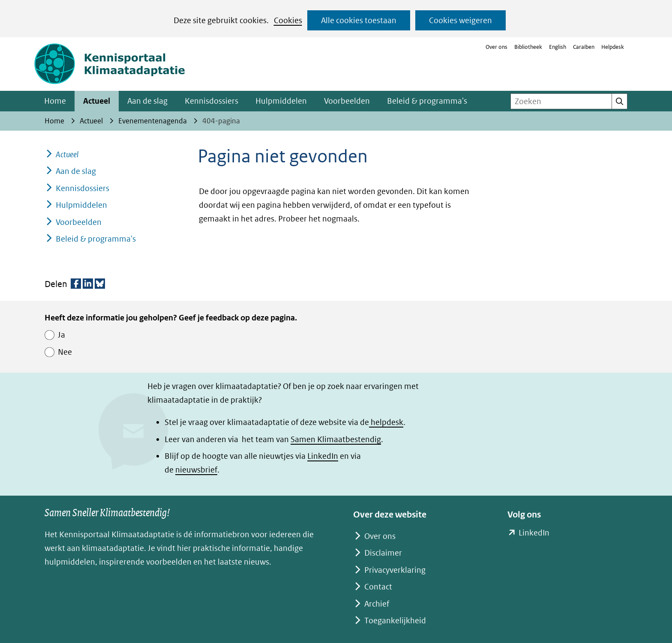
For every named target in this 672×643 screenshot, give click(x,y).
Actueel (97, 101)
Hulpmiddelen (281, 101)
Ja (61, 335)
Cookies (288, 20)
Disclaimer (383, 553)
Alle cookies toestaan (359, 20)
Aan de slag (147, 101)
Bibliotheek (528, 47)
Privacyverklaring (395, 570)
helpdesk (386, 422)
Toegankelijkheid (395, 621)
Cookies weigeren (460, 20)
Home (55, 101)
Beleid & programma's (427, 101)
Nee (65, 352)
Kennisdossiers (211, 101)
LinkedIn (323, 456)
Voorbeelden (347, 101)
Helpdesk (613, 47)
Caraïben (584, 47)
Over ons (496, 47)
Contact (378, 587)
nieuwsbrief (196, 470)
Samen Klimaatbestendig (336, 439)
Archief (377, 604)
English (558, 47)
